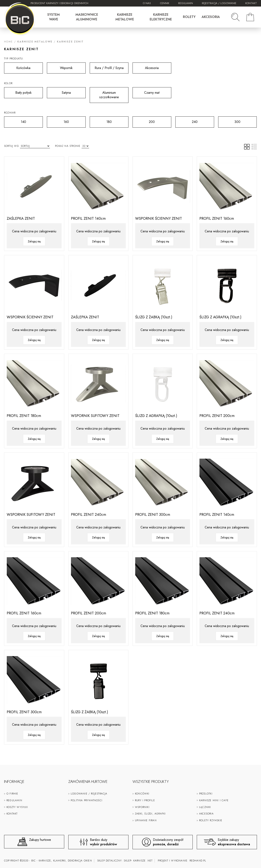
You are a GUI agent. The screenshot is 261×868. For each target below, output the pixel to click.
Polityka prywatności (87, 800)
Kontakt (251, 3)
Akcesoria (146, 66)
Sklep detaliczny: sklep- (115, 861)
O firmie (12, 794)
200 (144, 120)
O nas (147, 3)
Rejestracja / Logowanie (219, 3)
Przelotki (206, 794)
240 (186, 120)
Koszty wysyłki (17, 807)
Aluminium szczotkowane (104, 93)
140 (15, 120)
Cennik (165, 3)
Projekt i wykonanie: (182, 861)
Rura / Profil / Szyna (107, 66)
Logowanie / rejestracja (89, 794)
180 (101, 120)
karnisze (140, 861)
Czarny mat (146, 91)
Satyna (59, 91)
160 (58, 120)
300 (229, 120)
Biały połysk (18, 91)
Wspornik (60, 66)
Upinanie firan (146, 820)
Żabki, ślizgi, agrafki (150, 814)
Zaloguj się (34, 241)
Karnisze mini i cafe (214, 800)
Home (9, 42)
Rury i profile (145, 800)
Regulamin (186, 3)
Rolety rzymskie (211, 820)
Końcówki (142, 794)
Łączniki (205, 807)
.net (150, 861)
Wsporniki (142, 807)
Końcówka (17, 66)
